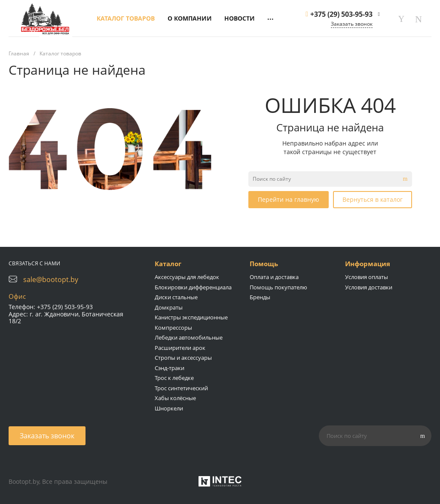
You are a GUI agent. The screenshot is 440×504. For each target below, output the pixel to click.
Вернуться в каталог (373, 199)
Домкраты (169, 307)
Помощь (264, 264)
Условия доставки (369, 287)
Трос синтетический (181, 388)
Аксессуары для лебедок (187, 277)
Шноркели (169, 408)
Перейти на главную (289, 199)
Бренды (260, 297)
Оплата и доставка (274, 277)
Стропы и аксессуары (183, 358)
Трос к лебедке (174, 378)
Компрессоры (173, 328)
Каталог (168, 264)
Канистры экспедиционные (191, 317)
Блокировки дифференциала (193, 287)
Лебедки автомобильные (189, 337)
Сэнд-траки (170, 368)
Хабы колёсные (175, 398)
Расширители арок (180, 348)
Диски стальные (176, 297)
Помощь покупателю (278, 287)
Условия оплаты (367, 277)
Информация (368, 264)
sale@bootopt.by (51, 279)
